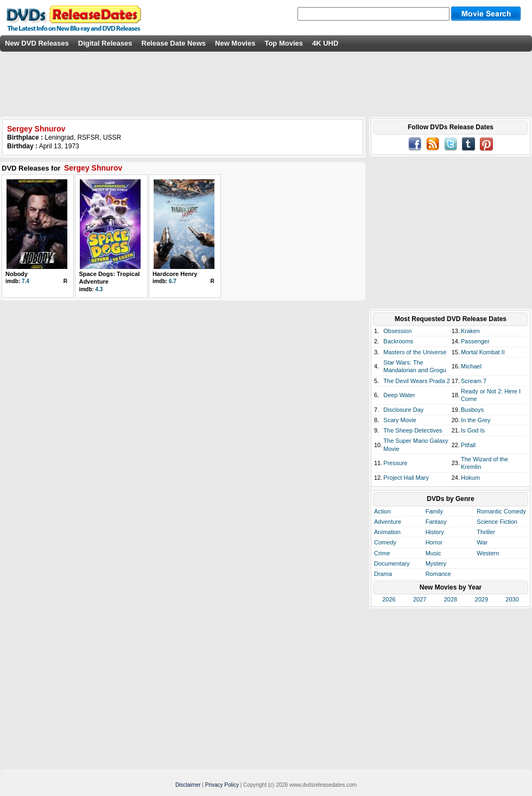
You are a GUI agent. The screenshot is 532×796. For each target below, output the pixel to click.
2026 (389, 599)
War (482, 542)
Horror (434, 542)
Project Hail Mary (406, 478)
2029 (482, 599)
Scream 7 (474, 381)
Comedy (385, 542)
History (435, 532)
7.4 (26, 281)
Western (488, 553)
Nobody (17, 274)
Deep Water (399, 395)
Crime (382, 553)
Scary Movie (400, 420)
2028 (451, 599)
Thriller (486, 532)
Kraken (470, 331)
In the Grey (476, 420)
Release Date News (174, 43)
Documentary (392, 563)
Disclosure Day (403, 410)
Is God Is (473, 430)
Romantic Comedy (501, 511)
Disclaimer (188, 785)
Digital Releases (105, 43)
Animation (387, 532)
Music (433, 553)
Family (434, 511)
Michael (471, 366)
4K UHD (325, 43)
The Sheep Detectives (413, 430)
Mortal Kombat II (483, 352)
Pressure (395, 463)
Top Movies (284, 43)
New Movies (235, 43)
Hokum (470, 478)
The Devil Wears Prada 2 (417, 381)
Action (382, 511)
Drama (383, 574)
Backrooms (398, 341)
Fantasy (436, 522)
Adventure (388, 522)
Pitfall (468, 445)
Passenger (475, 341)
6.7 (173, 281)
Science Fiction (497, 522)
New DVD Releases (37, 43)
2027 (420, 599)
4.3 (99, 289)
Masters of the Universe (415, 352)
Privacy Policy (222, 785)
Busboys (472, 410)
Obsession (397, 331)
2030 (512, 599)
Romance (438, 574)
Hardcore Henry (175, 274)
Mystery (436, 563)
